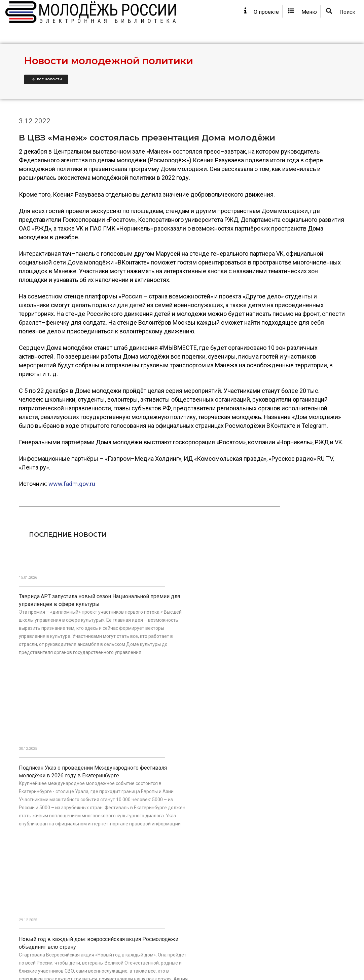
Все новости (47, 91)
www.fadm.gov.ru (72, 509)
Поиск (340, 17)
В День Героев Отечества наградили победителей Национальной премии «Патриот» (173, 791)
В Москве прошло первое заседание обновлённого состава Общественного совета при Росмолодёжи (285, 795)
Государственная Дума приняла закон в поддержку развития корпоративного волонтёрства (59, 791)
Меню (298, 17)
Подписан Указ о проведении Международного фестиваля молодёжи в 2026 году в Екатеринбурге (168, 627)
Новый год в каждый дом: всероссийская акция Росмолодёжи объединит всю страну (289, 623)
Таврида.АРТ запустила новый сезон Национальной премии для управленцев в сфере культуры (61, 623)
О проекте (252, 17)
